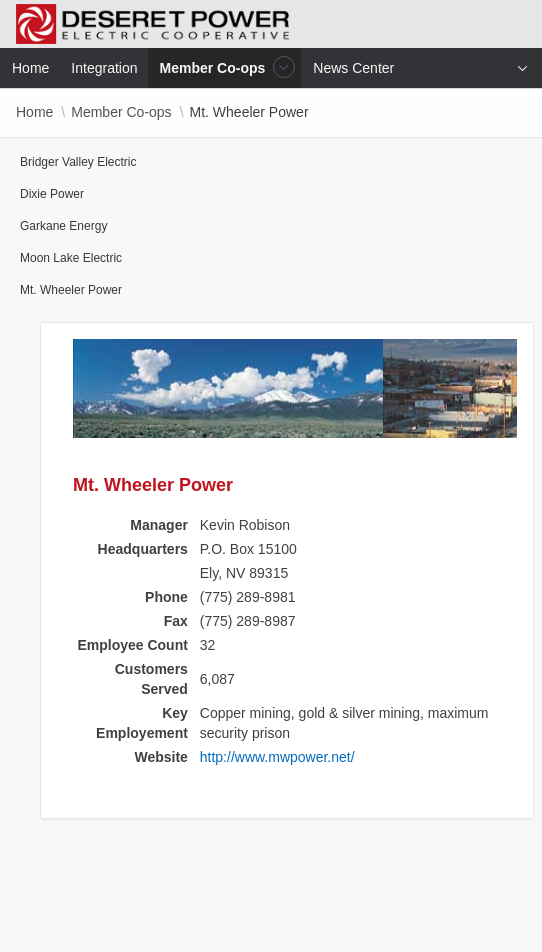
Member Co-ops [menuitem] (215, 67)
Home (34, 112)
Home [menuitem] (30, 68)
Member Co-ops (121, 112)
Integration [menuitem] (104, 68)
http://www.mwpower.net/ (277, 757)
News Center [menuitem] (353, 68)
